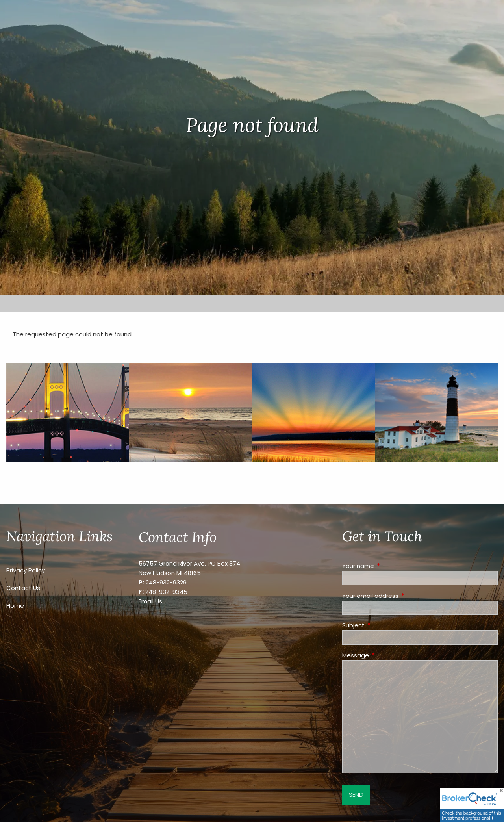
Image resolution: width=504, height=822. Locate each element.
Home (15, 606)
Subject (384, 625)
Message (386, 655)
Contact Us (23, 588)
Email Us (150, 601)
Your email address (400, 596)
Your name (388, 566)
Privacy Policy (26, 570)
